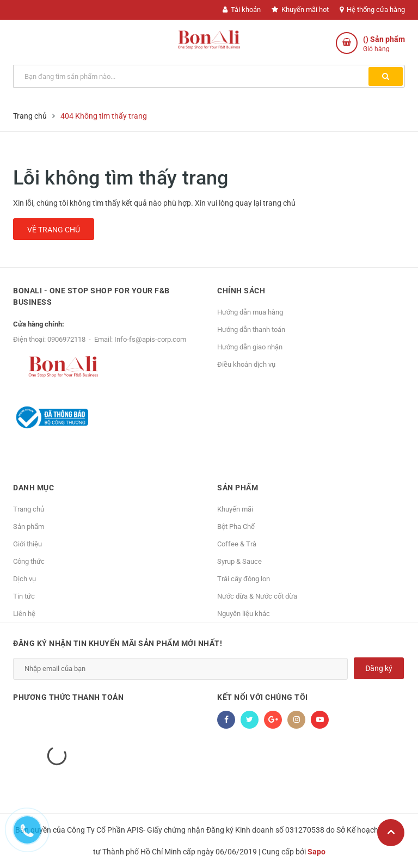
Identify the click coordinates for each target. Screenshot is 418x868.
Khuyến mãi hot (300, 10)
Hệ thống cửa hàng (372, 10)
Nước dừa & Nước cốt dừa (257, 596)
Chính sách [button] (241, 291)
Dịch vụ (24, 579)
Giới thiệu (27, 544)
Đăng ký (379, 668)
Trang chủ (29, 509)
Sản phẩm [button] (238, 488)
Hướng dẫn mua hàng (250, 312)
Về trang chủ (54, 230)
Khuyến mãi (235, 509)
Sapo (316, 852)
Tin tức (24, 596)
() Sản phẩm (384, 44)
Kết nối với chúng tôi (263, 697)
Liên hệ (24, 614)
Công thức (29, 561)
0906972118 (66, 339)
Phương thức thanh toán (68, 697)
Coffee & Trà (237, 544)
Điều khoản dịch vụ (246, 364)
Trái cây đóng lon (244, 579)
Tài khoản (242, 10)
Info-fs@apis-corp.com (150, 339)
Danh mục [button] (33, 488)
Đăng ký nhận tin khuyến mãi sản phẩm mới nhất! (118, 643)
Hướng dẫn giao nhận (250, 347)
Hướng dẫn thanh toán (251, 330)
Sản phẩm (29, 527)
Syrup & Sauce (239, 561)
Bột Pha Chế (236, 527)
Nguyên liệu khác (244, 614)
